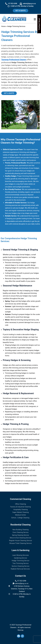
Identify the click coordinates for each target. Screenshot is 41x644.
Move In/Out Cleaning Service (21, 538)
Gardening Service (20, 558)
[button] (35, 19)
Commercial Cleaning (20, 499)
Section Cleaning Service (21, 566)
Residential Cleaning (21, 525)
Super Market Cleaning (20, 512)
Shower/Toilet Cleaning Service (21, 543)
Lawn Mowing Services (20, 555)
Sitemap (21, 630)
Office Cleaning (20, 504)
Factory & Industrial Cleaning (21, 507)
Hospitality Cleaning (20, 510)
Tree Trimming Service (20, 563)
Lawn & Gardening (20, 550)
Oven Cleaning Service (21, 532)
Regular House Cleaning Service (20, 541)
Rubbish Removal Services (20, 569)
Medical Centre (20, 515)
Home (3, 26)
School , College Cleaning (20, 518)
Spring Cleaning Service (20, 535)
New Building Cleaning (20, 530)
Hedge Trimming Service (20, 561)
